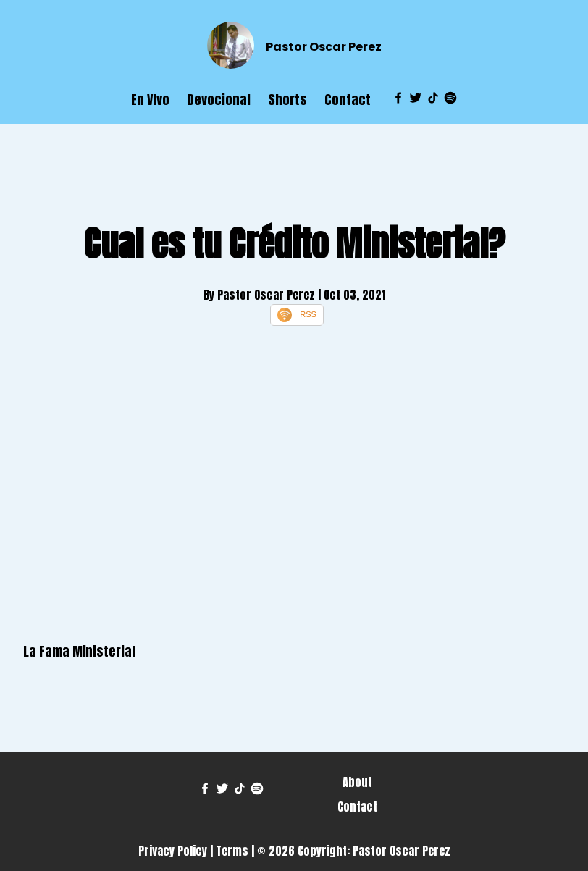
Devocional (219, 100)
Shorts (287, 100)
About (357, 782)
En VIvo (150, 100)
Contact (348, 100)
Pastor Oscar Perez (324, 47)
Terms (232, 851)
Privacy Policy (173, 851)
